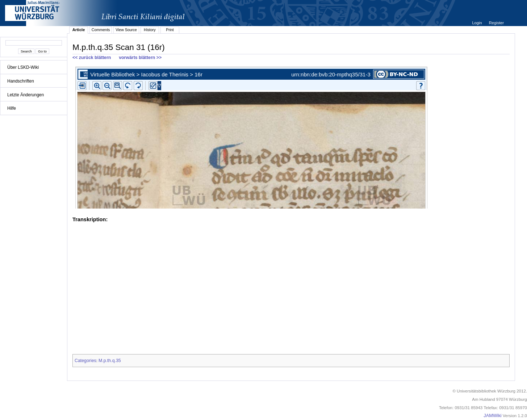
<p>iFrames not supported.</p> (291, 136)
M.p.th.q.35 (110, 361)
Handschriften (21, 81)
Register (496, 23)
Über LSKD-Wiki (23, 67)
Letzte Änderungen (26, 95)
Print (170, 30)
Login (477, 23)
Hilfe (12, 108)
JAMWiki (492, 416)
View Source (126, 30)
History (150, 30)
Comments (101, 30)
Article (79, 30)
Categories (85, 361)
